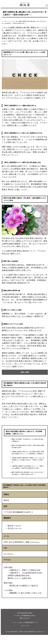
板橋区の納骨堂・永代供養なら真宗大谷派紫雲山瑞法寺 (23, 632)
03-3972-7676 (17, 529)
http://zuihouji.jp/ (8, 554)
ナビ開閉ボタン (47, 5)
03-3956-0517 (17, 526)
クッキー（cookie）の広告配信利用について (25, 622)
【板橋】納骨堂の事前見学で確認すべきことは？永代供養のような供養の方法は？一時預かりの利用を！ (28, 460)
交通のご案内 (25, 372)
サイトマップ (25, 626)
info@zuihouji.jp (35, 542)
